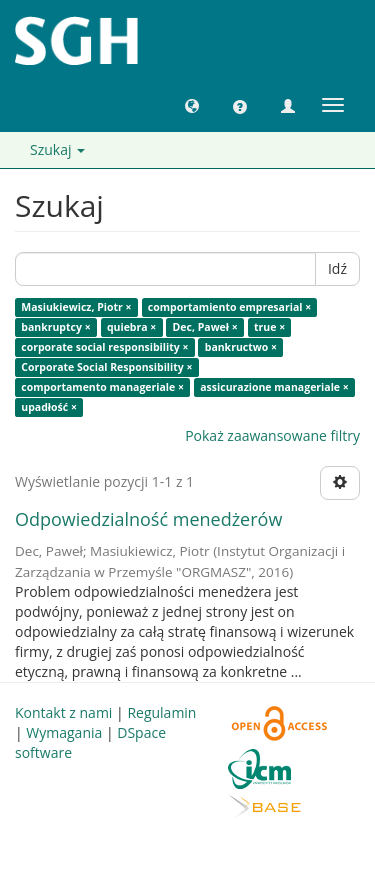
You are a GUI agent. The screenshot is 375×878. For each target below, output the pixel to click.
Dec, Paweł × (205, 327)
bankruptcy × (55, 327)
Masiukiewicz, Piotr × (76, 307)
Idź (337, 268)
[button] (192, 105)
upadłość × (49, 407)
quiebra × (131, 327)
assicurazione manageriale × (274, 387)
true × (269, 327)
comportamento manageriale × (102, 387)
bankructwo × (241, 347)
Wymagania (64, 732)
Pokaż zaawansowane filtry (272, 435)
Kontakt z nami (63, 712)
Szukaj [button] (57, 149)
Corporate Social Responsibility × (106, 367)
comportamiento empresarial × (229, 307)
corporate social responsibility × (104, 347)
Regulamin (161, 712)
